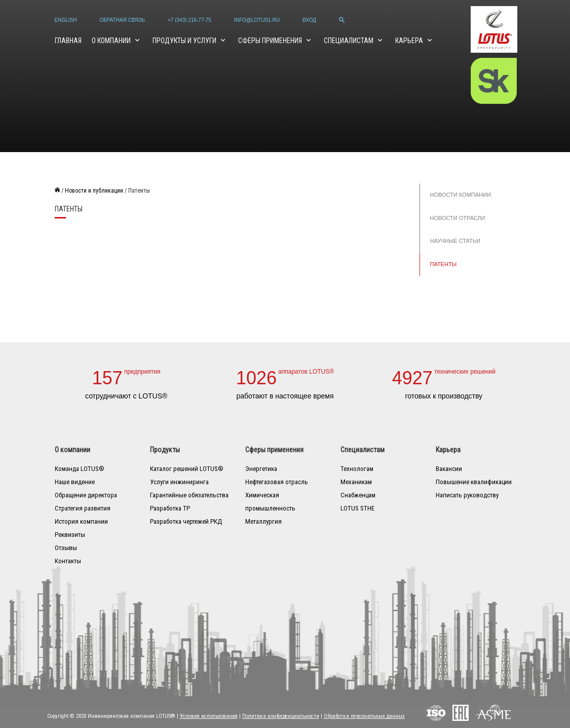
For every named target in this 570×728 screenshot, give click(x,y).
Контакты (68, 561)
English (66, 20)
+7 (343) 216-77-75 (189, 20)
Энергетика (261, 469)
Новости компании (461, 195)
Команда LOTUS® (80, 469)
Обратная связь (122, 20)
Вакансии (449, 469)
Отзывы (66, 548)
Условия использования (209, 716)
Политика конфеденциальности (281, 716)
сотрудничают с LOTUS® (126, 396)
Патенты (444, 264)
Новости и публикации (94, 191)
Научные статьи (455, 241)
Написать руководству (467, 495)
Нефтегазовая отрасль (277, 482)
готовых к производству (444, 396)
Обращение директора (86, 495)
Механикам (356, 482)
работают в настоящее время (285, 396)
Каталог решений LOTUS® (187, 469)
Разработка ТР (170, 508)
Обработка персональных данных (364, 716)
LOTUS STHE (357, 508)
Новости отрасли (458, 218)
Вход (309, 20)
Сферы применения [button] (271, 41)
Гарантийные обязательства (189, 495)
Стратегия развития (83, 508)
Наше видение (75, 482)
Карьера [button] (410, 41)
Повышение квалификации (474, 482)
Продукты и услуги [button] (185, 41)
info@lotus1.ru (257, 20)
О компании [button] (112, 41)
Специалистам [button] (349, 41)
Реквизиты (70, 535)
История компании (81, 521)
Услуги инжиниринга (179, 482)
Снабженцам (358, 495)
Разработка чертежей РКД (186, 521)
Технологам (357, 469)
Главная (68, 41)
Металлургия (263, 521)
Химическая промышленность (270, 502)
